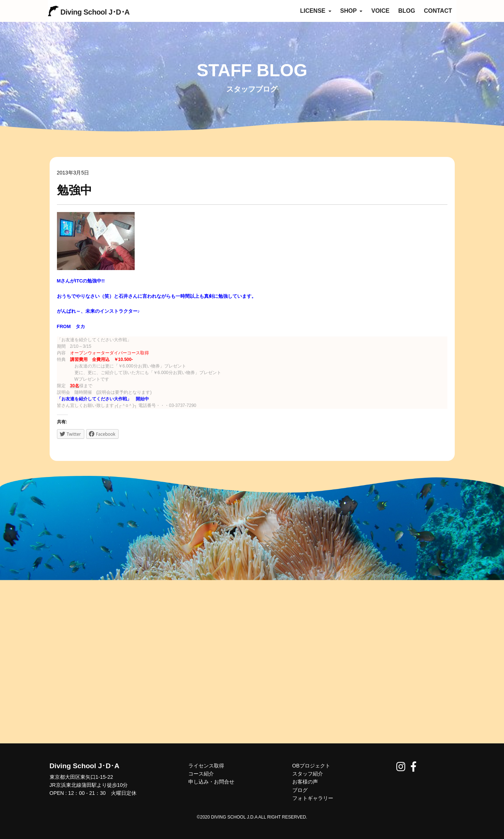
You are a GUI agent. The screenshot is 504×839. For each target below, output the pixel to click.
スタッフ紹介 (308, 774)
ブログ (300, 790)
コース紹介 (201, 774)
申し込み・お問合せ (211, 782)
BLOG (407, 11)
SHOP (351, 11)
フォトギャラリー (313, 798)
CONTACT (438, 11)
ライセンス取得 (206, 766)
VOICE (380, 11)
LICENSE (316, 11)
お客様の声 (305, 782)
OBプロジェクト (311, 766)
